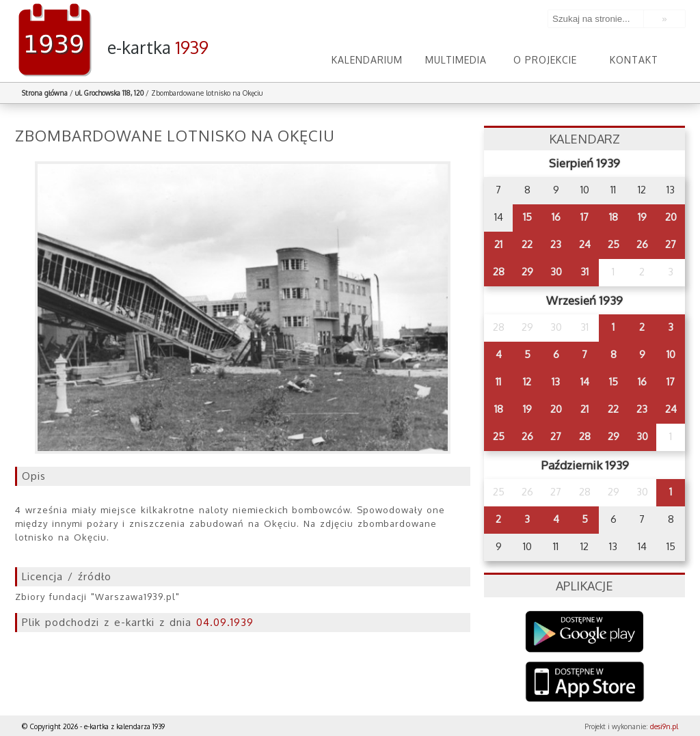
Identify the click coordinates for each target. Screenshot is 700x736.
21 (498, 244)
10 (671, 354)
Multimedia (456, 60)
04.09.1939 (225, 622)
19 (642, 217)
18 (614, 217)
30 (556, 272)
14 (585, 382)
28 (499, 272)
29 (527, 272)
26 (642, 244)
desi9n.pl (664, 726)
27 (671, 244)
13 (556, 382)
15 (527, 217)
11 (498, 382)
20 (671, 217)
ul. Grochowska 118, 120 (109, 93)
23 (556, 244)
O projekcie (545, 60)
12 (527, 382)
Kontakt (634, 60)
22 (527, 244)
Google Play (585, 632)
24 (585, 244)
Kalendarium (367, 60)
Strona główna (45, 93)
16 (556, 217)
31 (584, 272)
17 (584, 217)
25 (614, 244)
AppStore (585, 683)
